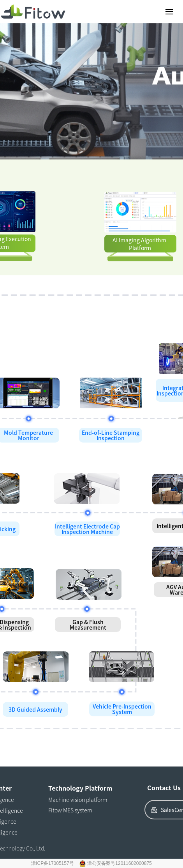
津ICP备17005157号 (53, 863)
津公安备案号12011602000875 (119, 863)
